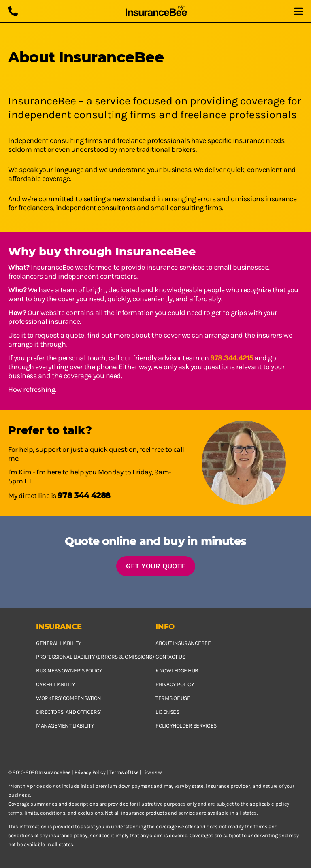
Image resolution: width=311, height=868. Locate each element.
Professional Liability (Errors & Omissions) (95, 657)
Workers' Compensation (69, 698)
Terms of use (173, 698)
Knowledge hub (177, 671)
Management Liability (65, 726)
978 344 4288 (84, 495)
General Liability (59, 643)
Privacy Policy (90, 772)
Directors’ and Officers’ (68, 712)
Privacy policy (175, 684)
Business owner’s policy (69, 671)
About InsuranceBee (183, 643)
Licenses (167, 712)
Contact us (170, 657)
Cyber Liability (56, 684)
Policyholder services (186, 726)
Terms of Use (124, 772)
